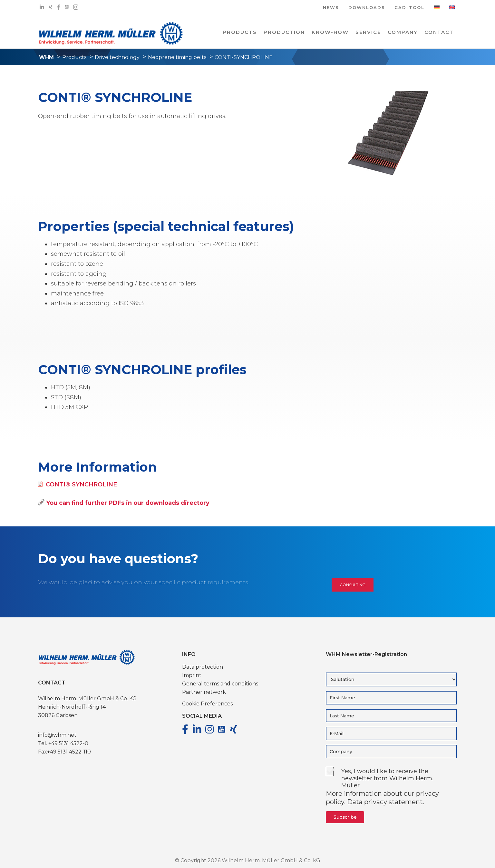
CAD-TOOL (409, 8)
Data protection (203, 667)
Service (368, 32)
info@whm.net (57, 735)
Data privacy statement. (386, 802)
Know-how (330, 32)
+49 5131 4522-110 (69, 752)
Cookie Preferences (207, 704)
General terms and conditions (220, 684)
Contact (439, 32)
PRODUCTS (240, 32)
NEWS (331, 8)
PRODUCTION (284, 32)
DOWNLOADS (367, 8)
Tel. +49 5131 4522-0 (63, 743)
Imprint (192, 675)
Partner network (204, 692)
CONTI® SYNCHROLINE (78, 484)
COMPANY (403, 32)
